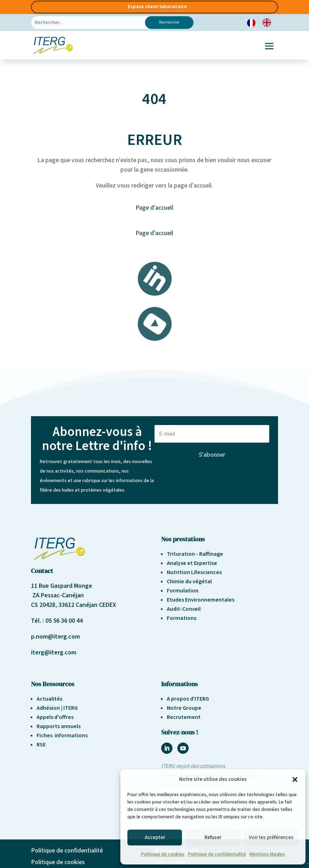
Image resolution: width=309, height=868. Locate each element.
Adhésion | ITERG (57, 708)
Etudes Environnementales (201, 600)
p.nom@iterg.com (55, 637)
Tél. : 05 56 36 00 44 (57, 621)
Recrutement (184, 717)
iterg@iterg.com (54, 652)
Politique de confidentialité (217, 854)
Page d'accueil (154, 208)
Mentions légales (267, 854)
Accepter (155, 838)
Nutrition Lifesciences (194, 572)
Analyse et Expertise (192, 563)
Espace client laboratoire (157, 7)
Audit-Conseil (184, 609)
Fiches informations (62, 735)
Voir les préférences (271, 838)
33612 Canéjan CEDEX (87, 605)
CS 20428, (45, 605)
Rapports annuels (59, 726)
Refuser (213, 838)
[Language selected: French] (263, 23)
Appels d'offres (55, 717)
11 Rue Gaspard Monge (62, 586)
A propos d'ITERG (188, 699)
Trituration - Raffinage (195, 554)
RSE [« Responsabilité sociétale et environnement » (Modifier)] (41, 745)
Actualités (49, 699)
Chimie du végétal (189, 581)
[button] (295, 780)
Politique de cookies (163, 854)
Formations (182, 618)
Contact (42, 571)
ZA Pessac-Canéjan (57, 595)
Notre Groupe (184, 708)
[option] (269, 23)
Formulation (183, 591)
